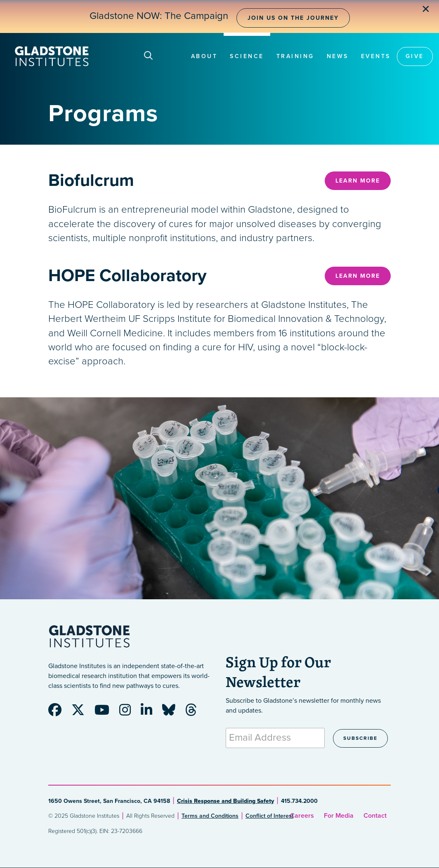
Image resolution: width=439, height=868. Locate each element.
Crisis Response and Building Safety (225, 801)
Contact (375, 816)
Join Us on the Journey (293, 18)
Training (295, 56)
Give (415, 56)
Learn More (358, 181)
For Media (339, 816)
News (338, 56)
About (204, 56)
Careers (302, 816)
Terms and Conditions (210, 816)
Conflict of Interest (269, 816)
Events (376, 56)
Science (247, 56)
